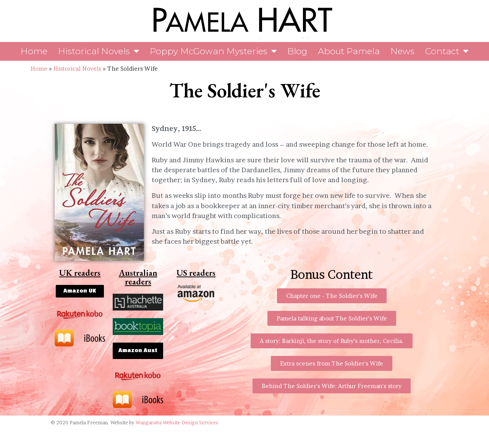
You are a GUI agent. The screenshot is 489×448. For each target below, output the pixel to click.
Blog (297, 51)
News (402, 51)
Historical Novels (99, 51)
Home (34, 51)
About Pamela (349, 51)
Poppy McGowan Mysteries (213, 51)
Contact (447, 51)
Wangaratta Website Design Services (177, 423)
